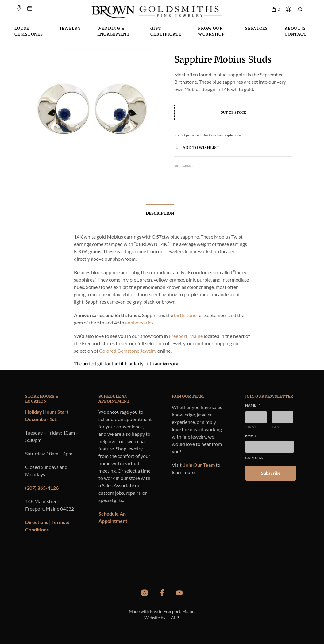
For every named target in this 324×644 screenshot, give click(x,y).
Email (253, 436)
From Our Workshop (211, 31)
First (251, 427)
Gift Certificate (166, 31)
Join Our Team (199, 465)
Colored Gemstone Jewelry (128, 351)
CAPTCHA (254, 458)
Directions (37, 522)
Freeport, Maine (186, 336)
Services (256, 28)
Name (253, 405)
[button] (275, 10)
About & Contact (296, 31)
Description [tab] (160, 213)
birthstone (185, 315)
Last (277, 427)
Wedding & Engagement (114, 31)
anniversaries (139, 322)
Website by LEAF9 (162, 618)
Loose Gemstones (29, 31)
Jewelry (70, 28)
